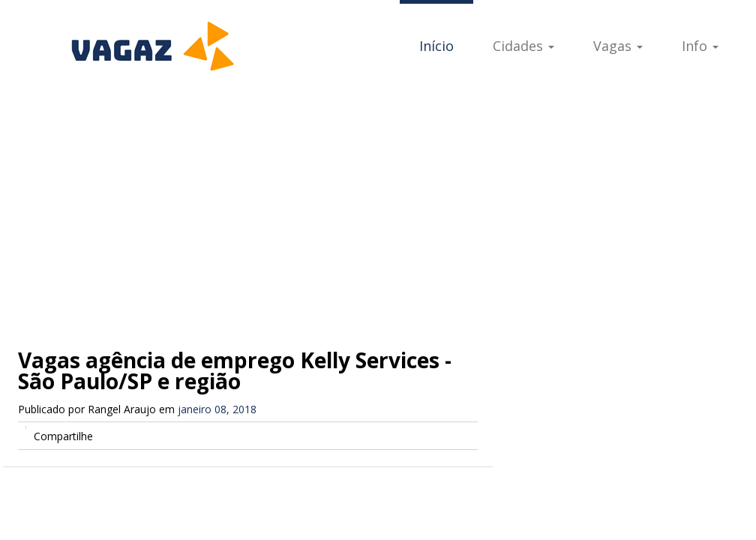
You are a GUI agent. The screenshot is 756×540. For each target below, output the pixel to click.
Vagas (618, 46)
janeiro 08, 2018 (217, 409)
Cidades (523, 46)
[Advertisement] (378, 202)
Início (436, 46)
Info (700, 46)
